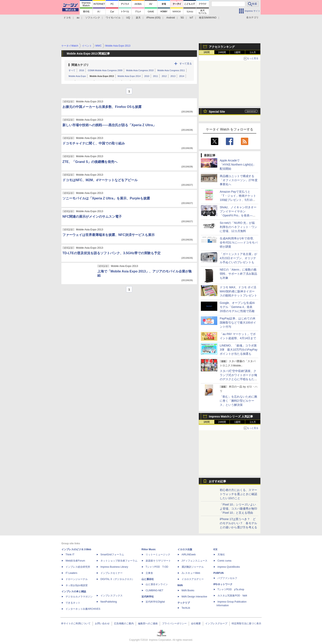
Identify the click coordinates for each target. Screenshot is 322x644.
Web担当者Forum (75, 561)
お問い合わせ (102, 623)
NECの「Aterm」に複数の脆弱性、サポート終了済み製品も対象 (238, 274)
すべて (72, 70)
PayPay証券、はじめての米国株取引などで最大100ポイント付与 (238, 323)
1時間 (207, 52)
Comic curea (224, 561)
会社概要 (196, 623)
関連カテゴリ (80, 65)
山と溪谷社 (148, 579)
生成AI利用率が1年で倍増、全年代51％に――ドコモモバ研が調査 (239, 243)
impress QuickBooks (229, 567)
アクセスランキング (222, 47)
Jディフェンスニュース (194, 561)
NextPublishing (109, 602)
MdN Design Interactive (194, 597)
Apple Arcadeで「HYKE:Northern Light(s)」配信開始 (238, 165)
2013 (173, 76)
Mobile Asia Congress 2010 (140, 70)
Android (171, 18)
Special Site (217, 112)
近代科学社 (148, 597)
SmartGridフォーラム (112, 555)
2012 (164, 76)
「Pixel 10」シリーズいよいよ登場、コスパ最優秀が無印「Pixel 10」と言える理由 (238, 509)
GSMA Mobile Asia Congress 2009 (105, 70)
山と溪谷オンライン (157, 584)
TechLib (186, 608)
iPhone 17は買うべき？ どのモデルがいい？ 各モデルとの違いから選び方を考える (238, 523)
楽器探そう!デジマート (158, 561)
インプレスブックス (112, 596)
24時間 (222, 52)
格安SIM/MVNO (208, 18)
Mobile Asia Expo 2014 (129, 76)
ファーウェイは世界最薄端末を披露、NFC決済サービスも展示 (109, 235)
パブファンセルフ (227, 578)
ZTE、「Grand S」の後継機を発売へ (90, 162)
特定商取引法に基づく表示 (246, 623)
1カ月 (253, 52)
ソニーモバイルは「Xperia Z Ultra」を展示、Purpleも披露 (106, 198)
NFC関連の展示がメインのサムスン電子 (92, 217)
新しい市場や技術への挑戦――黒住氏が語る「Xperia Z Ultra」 (109, 125)
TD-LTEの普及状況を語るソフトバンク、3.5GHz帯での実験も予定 (112, 253)
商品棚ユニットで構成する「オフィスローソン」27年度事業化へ (239, 180)
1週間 (237, 52)
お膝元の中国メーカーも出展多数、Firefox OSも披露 (102, 107)
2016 (82, 70)
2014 (182, 76)
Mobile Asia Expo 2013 (102, 76)
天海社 (221, 555)
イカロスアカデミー (193, 579)
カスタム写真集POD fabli (232, 596)
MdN (180, 585)
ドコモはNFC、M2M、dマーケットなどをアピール (100, 180)
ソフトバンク (93, 18)
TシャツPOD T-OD (157, 567)
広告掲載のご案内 (124, 623)
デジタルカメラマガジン (79, 597)
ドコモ (67, 18)
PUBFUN (218, 573)
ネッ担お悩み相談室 (77, 585)
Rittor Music (149, 549)
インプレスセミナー (112, 573)
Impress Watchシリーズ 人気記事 (231, 416)
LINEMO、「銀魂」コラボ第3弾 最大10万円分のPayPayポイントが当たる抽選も (239, 350)
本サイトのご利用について (76, 623)
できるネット (73, 603)
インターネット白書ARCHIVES (83, 609)
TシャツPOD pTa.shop (231, 589)
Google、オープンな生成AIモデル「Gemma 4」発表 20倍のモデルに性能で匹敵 (237, 307)
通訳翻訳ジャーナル (193, 567)
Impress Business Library (114, 567)
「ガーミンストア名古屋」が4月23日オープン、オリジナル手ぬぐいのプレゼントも (238, 258)
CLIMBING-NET (154, 590)
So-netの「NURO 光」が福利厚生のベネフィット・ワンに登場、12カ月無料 (238, 227)
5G (182, 18)
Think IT (70, 555)
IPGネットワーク (223, 584)
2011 (155, 76)
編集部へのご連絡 (148, 623)
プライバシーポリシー (174, 623)
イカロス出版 (185, 549)
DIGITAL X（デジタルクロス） (117, 579)
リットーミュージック (158, 555)
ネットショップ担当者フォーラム (119, 561)
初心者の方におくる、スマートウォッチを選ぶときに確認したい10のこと (238, 494)
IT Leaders (71, 573)
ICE (215, 549)
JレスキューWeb (191, 573)
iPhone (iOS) (154, 18)
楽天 (138, 18)
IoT (191, 18)
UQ (128, 18)
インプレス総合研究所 (78, 567)
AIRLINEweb (189, 555)
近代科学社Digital (155, 602)
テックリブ (184, 603)
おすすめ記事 (217, 481)
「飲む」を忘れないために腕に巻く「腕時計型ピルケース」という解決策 (238, 401)
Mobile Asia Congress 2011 (171, 70)
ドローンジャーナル (77, 579)
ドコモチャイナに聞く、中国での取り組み (94, 143)
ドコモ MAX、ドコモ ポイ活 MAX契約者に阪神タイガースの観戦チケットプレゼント (238, 291)
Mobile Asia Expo (77, 76)
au (78, 18)
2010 (147, 76)
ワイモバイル (113, 18)
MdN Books (188, 590)
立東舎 (149, 573)
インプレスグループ (216, 623)
